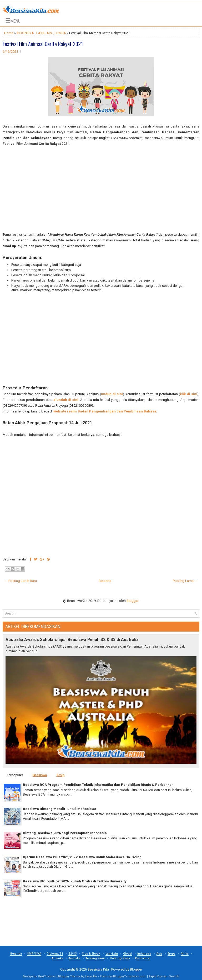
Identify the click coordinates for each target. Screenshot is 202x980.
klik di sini (189, 394)
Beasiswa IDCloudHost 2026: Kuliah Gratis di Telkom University (75, 881)
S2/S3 (72, 954)
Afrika (185, 954)
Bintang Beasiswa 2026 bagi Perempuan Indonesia (65, 833)
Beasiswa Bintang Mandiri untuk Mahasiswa (60, 809)
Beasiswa (40, 775)
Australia (74, 958)
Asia (159, 954)
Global (128, 954)
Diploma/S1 (55, 954)
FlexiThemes (47, 976)
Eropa (171, 954)
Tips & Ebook (91, 954)
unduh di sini (112, 394)
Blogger (132, 601)
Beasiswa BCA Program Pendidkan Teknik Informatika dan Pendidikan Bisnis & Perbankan (98, 785)
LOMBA (60, 33)
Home (9, 33)
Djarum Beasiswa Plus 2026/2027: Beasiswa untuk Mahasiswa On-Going (82, 857)
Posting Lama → (185, 581)
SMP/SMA (34, 954)
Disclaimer (143, 958)
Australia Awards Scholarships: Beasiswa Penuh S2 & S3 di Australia (72, 640)
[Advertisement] (101, 189)
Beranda (105, 581)
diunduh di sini (66, 400)
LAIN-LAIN (44, 33)
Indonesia (144, 954)
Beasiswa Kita (98, 969)
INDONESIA (25, 33)
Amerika (57, 958)
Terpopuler (15, 775)
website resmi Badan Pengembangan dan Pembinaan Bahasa (105, 411)
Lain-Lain (112, 954)
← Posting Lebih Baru (21, 581)
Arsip (60, 775)
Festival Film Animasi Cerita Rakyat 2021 (43, 44)
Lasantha (91, 976)
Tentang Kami (95, 958)
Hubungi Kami (120, 958)
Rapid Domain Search (164, 976)
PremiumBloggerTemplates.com (123, 976)
